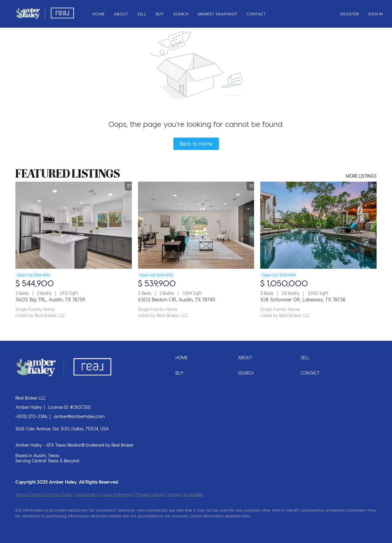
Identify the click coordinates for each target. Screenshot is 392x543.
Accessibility (194, 494)
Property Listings (150, 494)
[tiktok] (94, 526)
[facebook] (23, 526)
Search (181, 14)
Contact (256, 14)
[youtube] (76, 526)
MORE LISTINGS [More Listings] (361, 176)
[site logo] (68, 388)
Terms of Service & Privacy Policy (44, 494)
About (121, 14)
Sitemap (174, 494)
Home (99, 14)
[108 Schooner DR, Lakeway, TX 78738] (318, 225)
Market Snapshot (218, 14)
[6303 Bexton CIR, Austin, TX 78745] (196, 225)
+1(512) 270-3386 (31, 416)
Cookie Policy (86, 494)
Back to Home (196, 144)
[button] (45, 14)
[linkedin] (41, 526)
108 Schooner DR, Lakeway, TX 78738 (303, 299)
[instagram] (59, 526)
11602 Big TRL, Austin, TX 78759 (50, 299)
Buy (160, 14)
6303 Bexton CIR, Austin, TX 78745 (177, 299)
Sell (142, 14)
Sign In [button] (376, 14)
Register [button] (350, 14)
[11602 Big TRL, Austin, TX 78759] (74, 225)
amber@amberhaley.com (79, 416)
